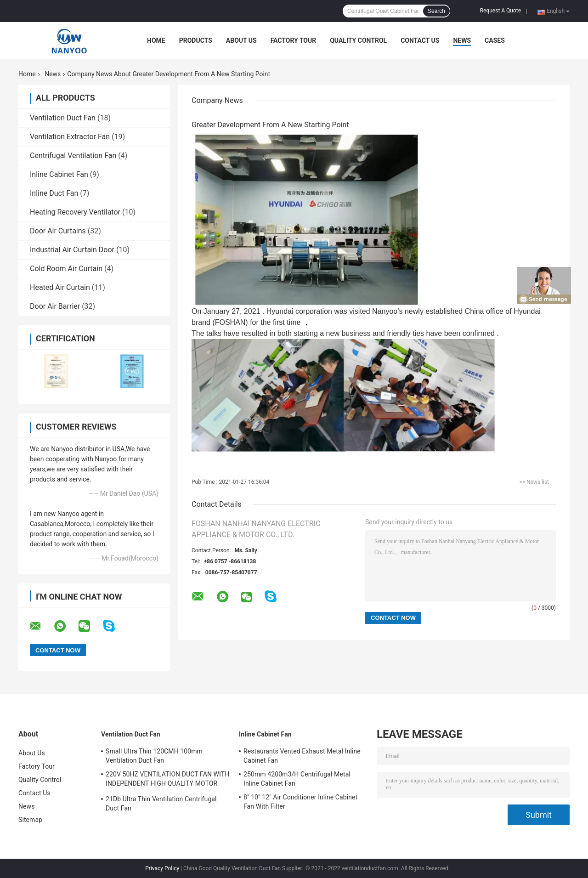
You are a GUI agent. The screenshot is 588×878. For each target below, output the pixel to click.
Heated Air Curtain (60, 287)
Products (196, 40)
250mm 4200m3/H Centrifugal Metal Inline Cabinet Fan (297, 779)
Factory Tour (294, 40)
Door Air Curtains (58, 231)
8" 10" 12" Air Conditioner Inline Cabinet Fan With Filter (300, 802)
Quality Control (358, 40)
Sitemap (30, 820)
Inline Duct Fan (54, 193)
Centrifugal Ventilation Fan (73, 156)
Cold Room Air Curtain (66, 269)
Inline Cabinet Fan (59, 174)
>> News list (534, 482)
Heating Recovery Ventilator (75, 212)
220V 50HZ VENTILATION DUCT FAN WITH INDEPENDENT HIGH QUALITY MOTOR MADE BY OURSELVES (167, 780)
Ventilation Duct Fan (63, 118)
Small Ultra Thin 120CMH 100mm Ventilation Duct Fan (154, 756)
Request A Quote (500, 11)
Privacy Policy (162, 868)
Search (436, 11)
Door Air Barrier (55, 306)
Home (156, 40)
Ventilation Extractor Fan (70, 137)
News (462, 40)
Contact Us (420, 40)
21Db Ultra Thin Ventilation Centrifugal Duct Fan (161, 804)
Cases (495, 40)
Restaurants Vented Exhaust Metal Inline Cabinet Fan (302, 756)
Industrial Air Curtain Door (72, 250)
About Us (241, 40)
